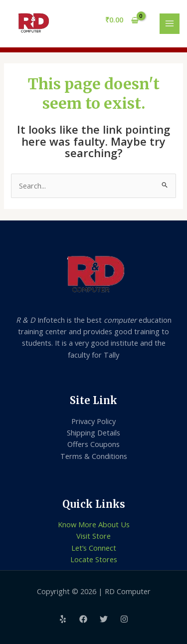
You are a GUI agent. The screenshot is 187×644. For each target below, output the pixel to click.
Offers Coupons (93, 444)
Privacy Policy (93, 421)
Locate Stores (94, 559)
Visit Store (93, 536)
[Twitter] (104, 619)
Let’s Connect (94, 548)
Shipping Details (93, 432)
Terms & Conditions (94, 456)
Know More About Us (94, 524)
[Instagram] (124, 619)
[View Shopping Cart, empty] (122, 20)
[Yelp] (63, 619)
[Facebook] (83, 619)
